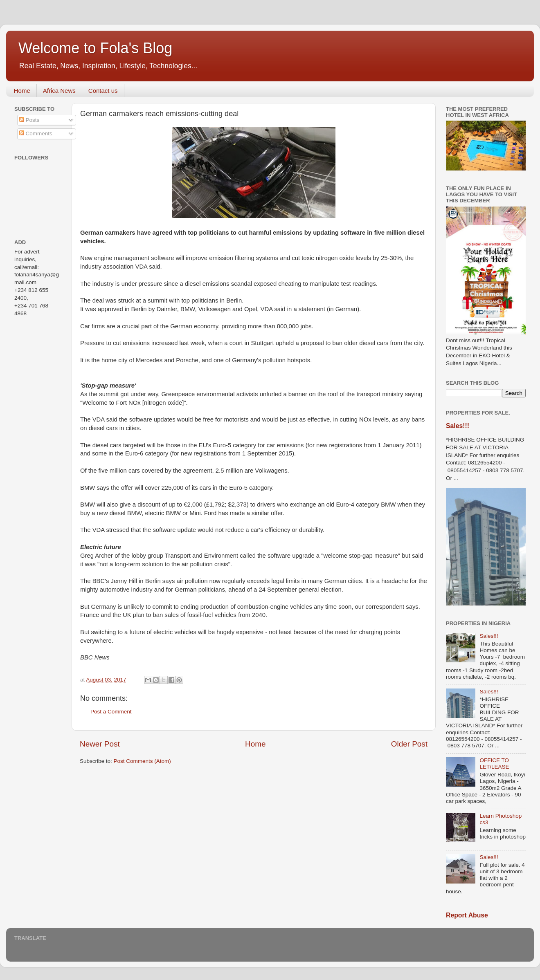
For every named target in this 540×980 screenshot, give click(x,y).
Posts (29, 120)
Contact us (103, 91)
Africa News (59, 91)
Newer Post (100, 744)
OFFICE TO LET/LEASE (494, 764)
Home (22, 91)
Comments (36, 133)
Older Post (409, 744)
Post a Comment (111, 712)
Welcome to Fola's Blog (95, 48)
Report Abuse (467, 915)
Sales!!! (458, 426)
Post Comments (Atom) (142, 761)
